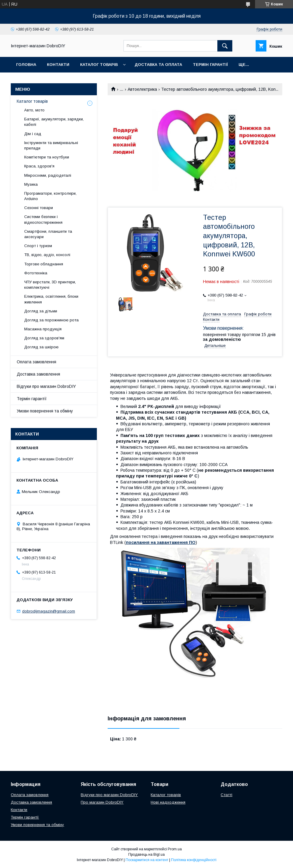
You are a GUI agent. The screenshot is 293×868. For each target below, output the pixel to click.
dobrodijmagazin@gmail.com (49, 611)
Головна (26, 65)
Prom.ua (175, 849)
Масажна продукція (43, 329)
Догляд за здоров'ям (44, 338)
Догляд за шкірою (41, 347)
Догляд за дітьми (41, 311)
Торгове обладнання (44, 264)
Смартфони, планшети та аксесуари (48, 234)
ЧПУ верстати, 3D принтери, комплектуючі (50, 285)
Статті (226, 795)
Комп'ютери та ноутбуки (47, 157)
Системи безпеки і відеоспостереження (43, 219)
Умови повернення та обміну (45, 411)
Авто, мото (34, 110)
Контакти (58, 65)
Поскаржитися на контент (147, 860)
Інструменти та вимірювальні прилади (51, 145)
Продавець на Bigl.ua (146, 855)
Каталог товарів (99, 65)
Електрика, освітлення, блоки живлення (51, 299)
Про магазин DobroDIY (102, 802)
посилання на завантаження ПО (161, 542)
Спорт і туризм (38, 246)
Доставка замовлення (38, 374)
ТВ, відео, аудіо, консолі (47, 255)
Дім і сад (33, 134)
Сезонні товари (39, 208)
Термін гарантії (210, 65)
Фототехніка (36, 273)
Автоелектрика (142, 89)
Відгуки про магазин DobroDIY (46, 386)
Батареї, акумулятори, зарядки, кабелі (54, 122)
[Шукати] (225, 46)
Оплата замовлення (36, 362)
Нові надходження (168, 802)
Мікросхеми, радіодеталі (48, 175)
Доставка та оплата (158, 65)
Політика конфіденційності (194, 860)
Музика (31, 184)
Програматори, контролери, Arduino (50, 196)
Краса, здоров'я (39, 166)
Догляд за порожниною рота (51, 320)
